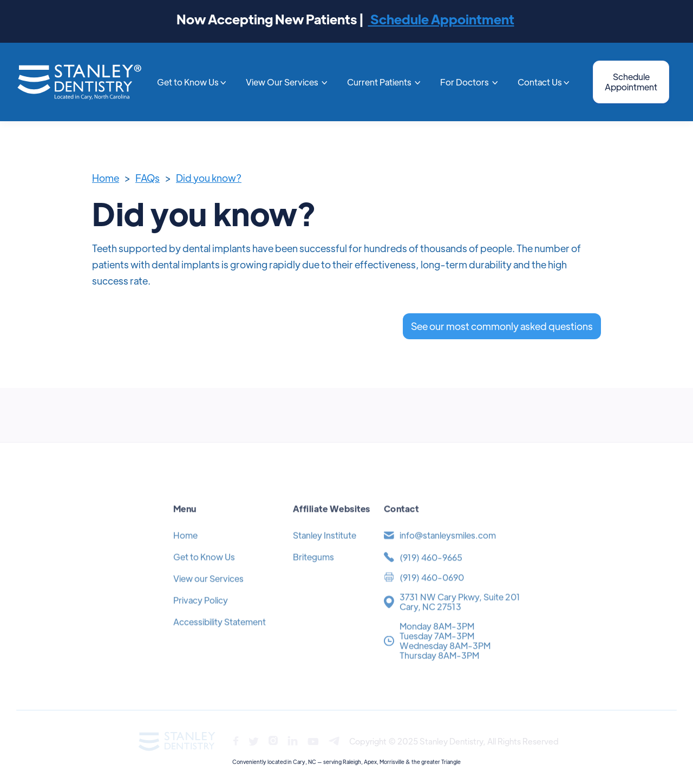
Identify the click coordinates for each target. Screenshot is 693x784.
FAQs (148, 178)
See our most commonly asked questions (502, 326)
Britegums (313, 571)
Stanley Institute (325, 549)
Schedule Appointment (441, 19)
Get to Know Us (204, 571)
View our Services (208, 593)
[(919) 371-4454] (452, 572)
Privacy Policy (201, 614)
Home (106, 178)
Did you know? (209, 178)
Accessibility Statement (220, 636)
